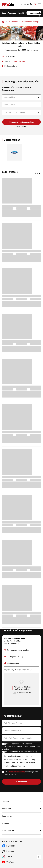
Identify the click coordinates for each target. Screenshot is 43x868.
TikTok (9, 857)
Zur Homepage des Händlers (17, 650)
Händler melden (12, 663)
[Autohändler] (13, 22)
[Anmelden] (26, 4)
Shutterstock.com (33, 31)
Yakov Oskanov (19, 31)
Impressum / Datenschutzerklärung (18, 670)
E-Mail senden (10, 57)
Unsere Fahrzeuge (9, 13)
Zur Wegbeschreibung (14, 657)
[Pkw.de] (3, 22)
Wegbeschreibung (11, 66)
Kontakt (21, 13)
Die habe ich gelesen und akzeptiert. (21, 773)
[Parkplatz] (35, 4)
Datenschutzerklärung (16, 772)
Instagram (11, 851)
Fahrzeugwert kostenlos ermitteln (21, 122)
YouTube (10, 862)
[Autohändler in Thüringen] (31, 22)
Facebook (11, 846)
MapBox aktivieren (23, 693)
